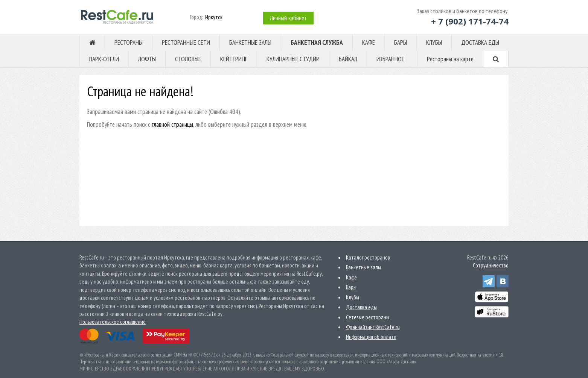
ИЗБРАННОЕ (390, 59)
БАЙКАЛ (348, 59)
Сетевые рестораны (368, 317)
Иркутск (214, 17)
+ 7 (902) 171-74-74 (470, 21)
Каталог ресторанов (368, 257)
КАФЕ (369, 43)
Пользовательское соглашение (113, 322)
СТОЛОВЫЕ (188, 59)
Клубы (353, 297)
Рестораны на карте (450, 59)
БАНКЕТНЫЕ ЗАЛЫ (250, 43)
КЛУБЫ (434, 43)
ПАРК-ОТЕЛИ (104, 59)
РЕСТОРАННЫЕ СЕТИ (186, 43)
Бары (351, 287)
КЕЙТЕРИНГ (234, 59)
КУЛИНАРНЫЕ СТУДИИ (293, 59)
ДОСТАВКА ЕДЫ (480, 43)
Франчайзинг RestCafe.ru (373, 327)
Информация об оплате (371, 337)
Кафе (351, 277)
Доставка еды (361, 307)
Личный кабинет (288, 18)
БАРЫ (401, 43)
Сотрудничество (491, 265)
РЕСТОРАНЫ (129, 43)
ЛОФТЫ (147, 59)
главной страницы (172, 124)
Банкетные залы (363, 267)
